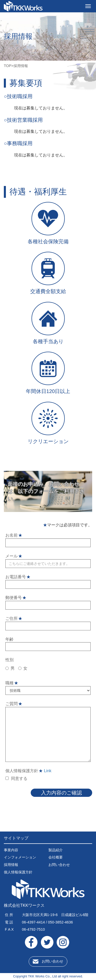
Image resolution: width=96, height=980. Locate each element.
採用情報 (11, 865)
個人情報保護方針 (18, 872)
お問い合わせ (59, 865)
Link (47, 771)
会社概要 (56, 857)
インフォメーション (20, 857)
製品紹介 (56, 850)
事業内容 (11, 850)
